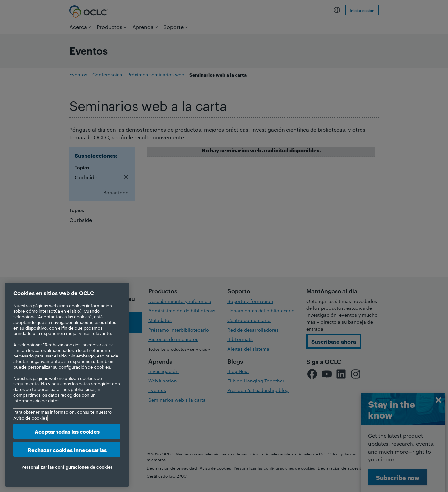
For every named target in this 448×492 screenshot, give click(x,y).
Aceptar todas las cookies (67, 431)
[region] (67, 385)
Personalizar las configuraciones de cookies (67, 467)
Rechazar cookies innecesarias (67, 449)
